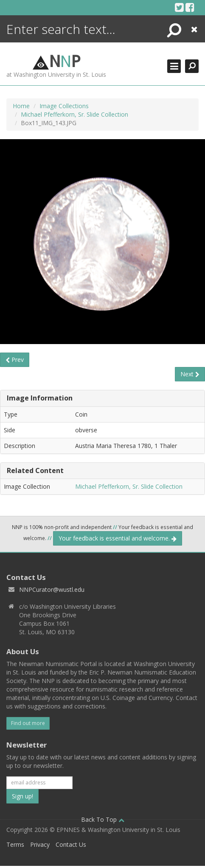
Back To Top (103, 819)
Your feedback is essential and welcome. (118, 538)
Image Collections (64, 106)
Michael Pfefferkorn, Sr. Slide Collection (74, 114)
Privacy (40, 844)
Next (190, 374)
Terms (15, 844)
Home (21, 106)
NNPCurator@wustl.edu (52, 589)
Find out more (28, 723)
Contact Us (71, 844)
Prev (15, 360)
